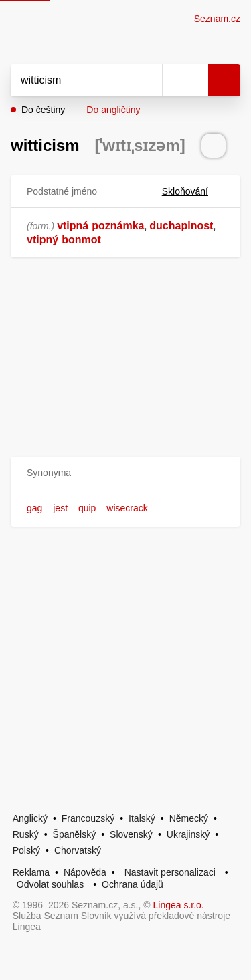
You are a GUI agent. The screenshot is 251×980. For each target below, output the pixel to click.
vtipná (73, 226)
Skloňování (193, 191)
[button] (125, 473)
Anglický (30, 818)
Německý (189, 818)
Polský (26, 850)
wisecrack (127, 508)
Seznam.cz (217, 19)
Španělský (75, 834)
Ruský (26, 834)
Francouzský (88, 818)
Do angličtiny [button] (113, 110)
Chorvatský (78, 850)
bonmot (81, 240)
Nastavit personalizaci (170, 872)
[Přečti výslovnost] (214, 146)
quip (87, 508)
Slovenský (131, 834)
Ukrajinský (188, 834)
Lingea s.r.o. (179, 905)
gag (34, 508)
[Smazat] (147, 80)
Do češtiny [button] (43, 110)
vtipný (43, 240)
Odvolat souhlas (50, 884)
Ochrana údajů (133, 884)
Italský (142, 818)
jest (60, 508)
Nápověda (85, 872)
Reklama (31, 872)
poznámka (118, 226)
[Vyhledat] (72, 80)
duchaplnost (181, 226)
